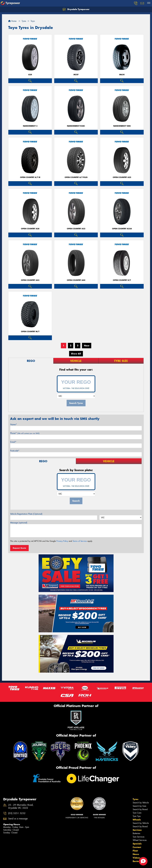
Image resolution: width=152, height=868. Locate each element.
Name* (13, 424)
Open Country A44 (76, 280)
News (136, 854)
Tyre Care (137, 813)
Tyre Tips (137, 816)
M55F (76, 75)
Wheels (137, 820)
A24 (30, 75)
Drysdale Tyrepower (76, 9)
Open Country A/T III (30, 177)
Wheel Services (140, 840)
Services (137, 830)
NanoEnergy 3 (30, 126)
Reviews (137, 861)
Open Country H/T (122, 280)
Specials (137, 844)
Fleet (135, 851)
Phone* (25, 433)
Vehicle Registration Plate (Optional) (26, 514)
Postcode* (15, 451)
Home (12, 21)
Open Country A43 (30, 280)
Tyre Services (139, 837)
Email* (13, 442)
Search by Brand (140, 809)
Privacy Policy (62, 541)
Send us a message (18, 819)
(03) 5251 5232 (17, 813)
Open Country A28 (30, 229)
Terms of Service (80, 541)
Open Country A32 (76, 229)
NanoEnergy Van (122, 126)
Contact (137, 847)
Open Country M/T (30, 332)
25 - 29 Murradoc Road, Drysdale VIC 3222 (21, 806)
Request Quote (19, 548)
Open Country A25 (122, 177)
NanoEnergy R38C (76, 126)
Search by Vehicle (141, 803)
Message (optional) (19, 523)
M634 (122, 75)
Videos (136, 858)
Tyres (136, 799)
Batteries (136, 833)
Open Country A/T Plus (76, 177)
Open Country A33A (122, 229)
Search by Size (139, 806)
